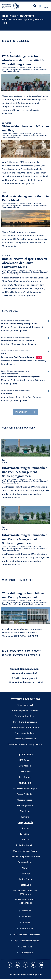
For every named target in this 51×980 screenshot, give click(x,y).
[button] (48, 321)
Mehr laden (26, 412)
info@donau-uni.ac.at (25, 899)
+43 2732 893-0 (25, 903)
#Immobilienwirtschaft (25, 673)
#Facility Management (25, 678)
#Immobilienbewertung (22, 682)
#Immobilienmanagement (25, 669)
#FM (40, 682)
